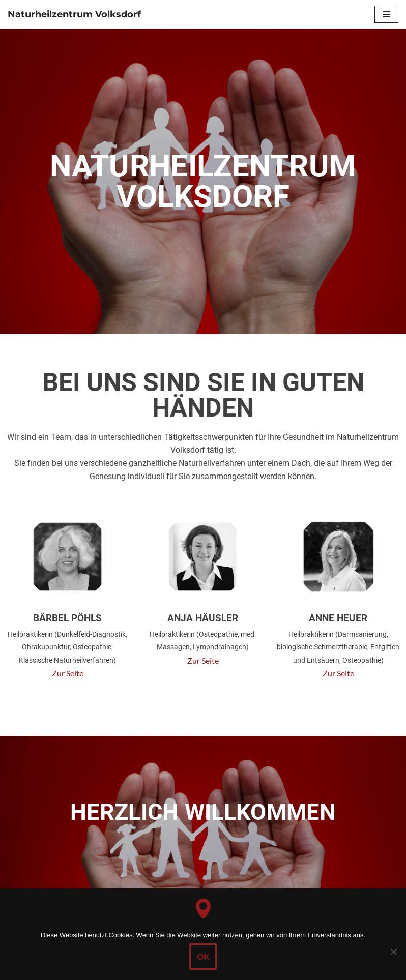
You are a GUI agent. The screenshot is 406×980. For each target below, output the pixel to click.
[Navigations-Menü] (386, 14)
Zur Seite (68, 673)
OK (203, 958)
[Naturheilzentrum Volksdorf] (74, 14)
